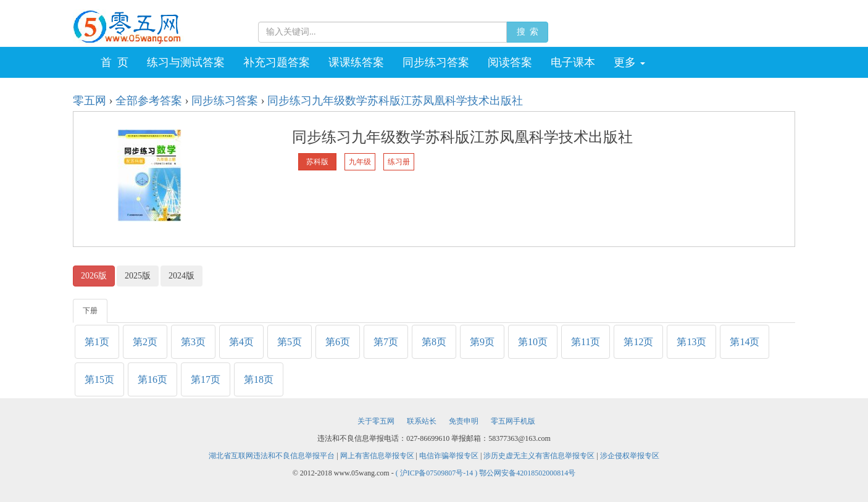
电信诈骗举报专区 (449, 456)
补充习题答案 (277, 62)
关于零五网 (376, 421)
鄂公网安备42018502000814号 (527, 473)
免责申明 (464, 421)
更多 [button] (629, 62)
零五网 (90, 101)
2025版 (138, 276)
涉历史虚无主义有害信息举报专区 (539, 456)
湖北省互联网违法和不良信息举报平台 (272, 456)
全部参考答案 (149, 101)
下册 (90, 311)
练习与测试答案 (186, 62)
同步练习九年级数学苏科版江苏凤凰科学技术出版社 (395, 101)
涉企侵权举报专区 (630, 456)
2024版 (182, 276)
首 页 (115, 62)
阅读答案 (510, 62)
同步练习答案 (436, 62)
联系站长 (422, 421)
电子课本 (573, 62)
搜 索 (527, 32)
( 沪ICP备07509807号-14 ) (438, 473)
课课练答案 (356, 62)
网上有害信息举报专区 (377, 456)
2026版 (94, 276)
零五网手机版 (513, 421)
